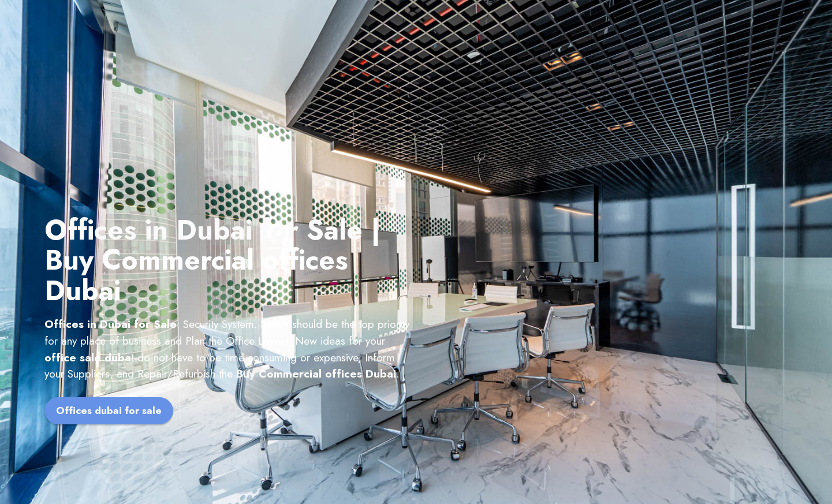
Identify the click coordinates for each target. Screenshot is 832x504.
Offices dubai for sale (109, 410)
